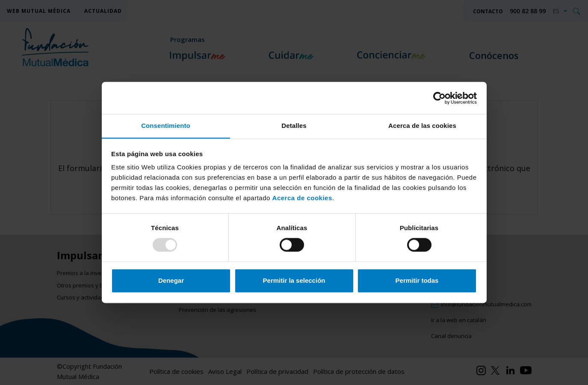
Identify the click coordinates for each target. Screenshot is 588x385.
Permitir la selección (294, 280)
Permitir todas (417, 280)
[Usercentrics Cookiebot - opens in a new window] (439, 98)
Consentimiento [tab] (166, 126)
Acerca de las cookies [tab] (422, 126)
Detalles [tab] (294, 126)
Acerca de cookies (302, 198)
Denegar (171, 280)
